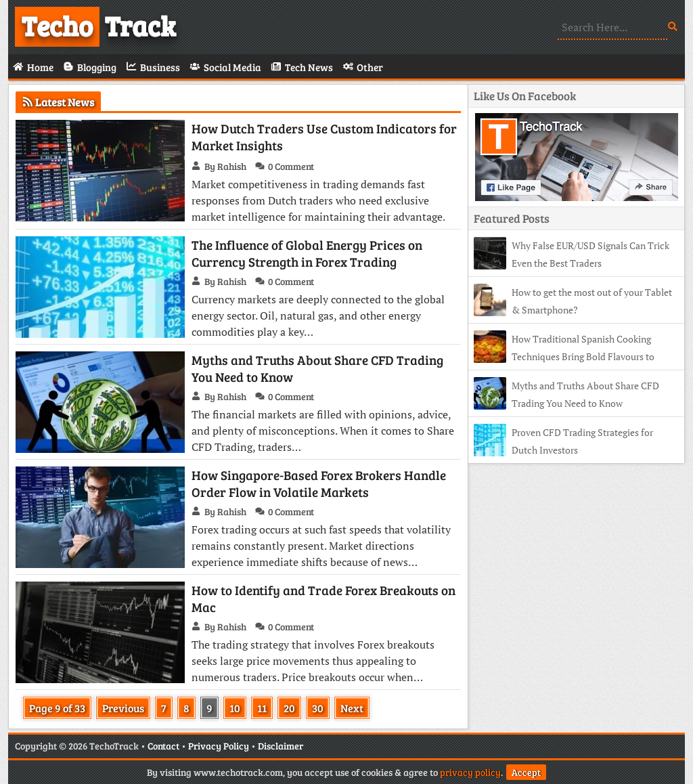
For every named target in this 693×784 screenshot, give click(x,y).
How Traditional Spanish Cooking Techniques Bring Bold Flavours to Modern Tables (564, 356)
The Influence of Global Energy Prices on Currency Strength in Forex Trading (307, 253)
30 (318, 708)
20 (289, 708)
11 (262, 708)
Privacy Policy (219, 746)
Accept (526, 772)
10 (235, 708)
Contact (163, 746)
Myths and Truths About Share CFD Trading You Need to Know (317, 368)
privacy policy (470, 772)
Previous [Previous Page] (123, 708)
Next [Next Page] (352, 708)
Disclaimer (281, 746)
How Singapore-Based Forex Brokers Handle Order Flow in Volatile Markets (319, 483)
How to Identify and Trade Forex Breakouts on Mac (323, 598)
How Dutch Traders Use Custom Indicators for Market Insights (324, 137)
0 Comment (291, 166)
